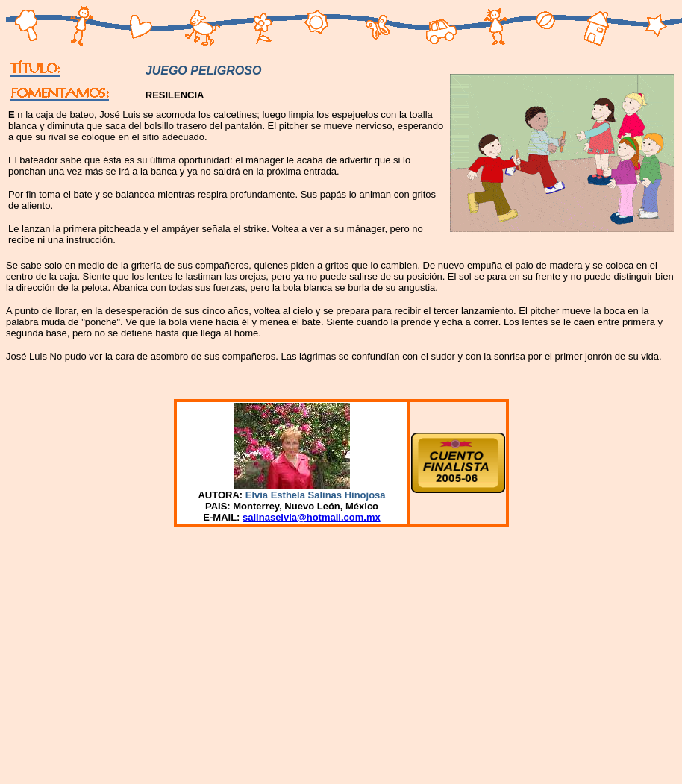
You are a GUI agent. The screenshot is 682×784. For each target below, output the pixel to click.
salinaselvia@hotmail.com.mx (312, 517)
